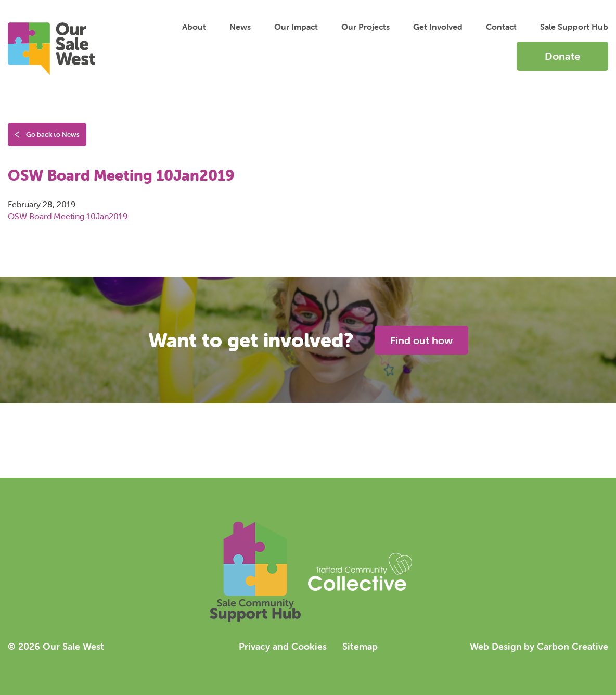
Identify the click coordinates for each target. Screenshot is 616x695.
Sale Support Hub (574, 27)
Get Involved (438, 27)
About (194, 27)
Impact (296, 27)
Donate (562, 56)
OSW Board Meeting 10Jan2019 (68, 216)
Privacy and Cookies (283, 646)
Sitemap (360, 646)
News (240, 27)
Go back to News (47, 135)
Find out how (421, 340)
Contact (501, 27)
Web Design (496, 646)
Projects (365, 27)
